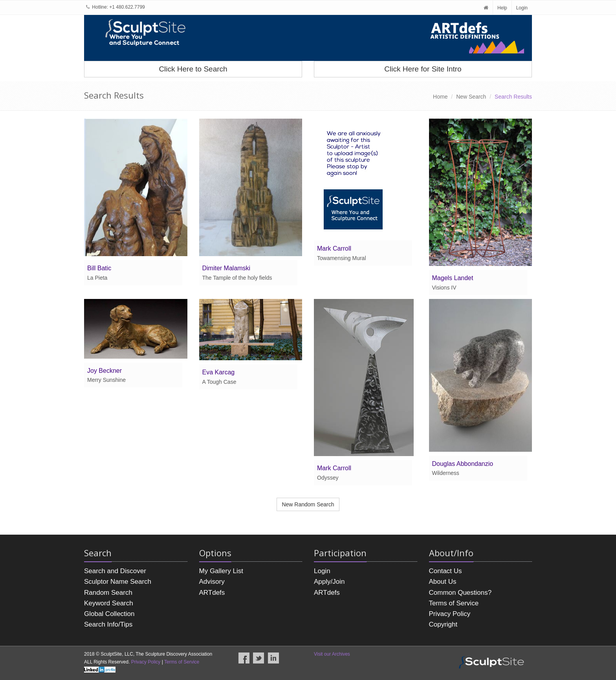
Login (522, 8)
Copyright (443, 624)
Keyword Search (109, 603)
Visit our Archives (332, 654)
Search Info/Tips (108, 624)
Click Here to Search (193, 69)
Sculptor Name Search (118, 582)
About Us (443, 582)
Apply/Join (329, 582)
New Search (471, 97)
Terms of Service (454, 603)
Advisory (212, 582)
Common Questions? (460, 593)
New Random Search (308, 504)
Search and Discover (115, 571)
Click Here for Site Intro (423, 69)
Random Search (108, 593)
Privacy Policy (450, 614)
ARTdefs (212, 593)
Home (440, 97)
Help (502, 8)
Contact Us (445, 571)
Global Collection (109, 614)
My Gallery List (221, 571)
